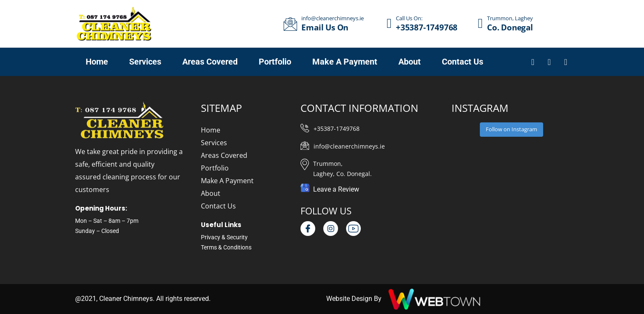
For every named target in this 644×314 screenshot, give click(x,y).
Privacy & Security (224, 237)
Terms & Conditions (226, 247)
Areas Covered (224, 155)
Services (214, 143)
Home (211, 130)
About (211, 193)
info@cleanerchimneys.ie (349, 146)
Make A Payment (227, 181)
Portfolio (215, 168)
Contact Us (218, 206)
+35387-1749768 (337, 129)
